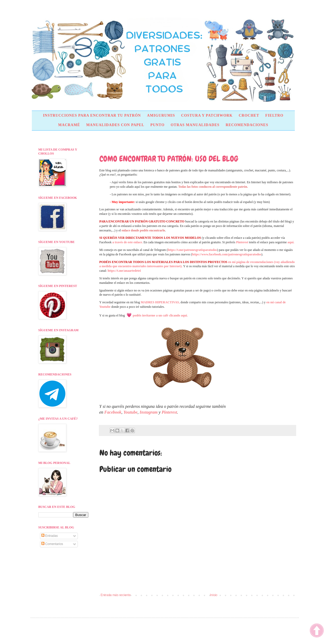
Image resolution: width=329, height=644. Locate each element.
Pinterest (242, 242)
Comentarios (52, 544)
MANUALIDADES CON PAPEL (115, 125)
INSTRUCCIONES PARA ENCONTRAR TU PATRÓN (92, 115)
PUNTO (158, 125)
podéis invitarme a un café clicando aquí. (160, 315)
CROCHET (249, 115)
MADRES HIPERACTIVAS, (160, 302)
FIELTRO (274, 115)
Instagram (149, 412)
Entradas (50, 536)
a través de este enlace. (128, 242)
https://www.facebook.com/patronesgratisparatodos (227, 254)
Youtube (130, 412)
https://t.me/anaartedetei (124, 271)
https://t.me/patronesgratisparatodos (192, 250)
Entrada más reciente (116, 595)
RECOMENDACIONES (247, 125)
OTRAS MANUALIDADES (195, 125)
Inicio (214, 595)
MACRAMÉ (69, 125)
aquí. (291, 242)
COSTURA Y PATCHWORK (207, 115)
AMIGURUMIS (161, 115)
